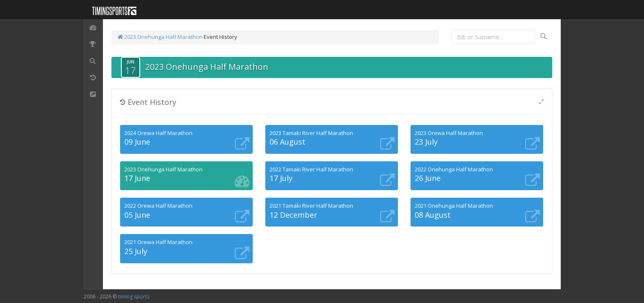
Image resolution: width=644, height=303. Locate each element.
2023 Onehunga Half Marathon (160, 37)
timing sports (134, 297)
